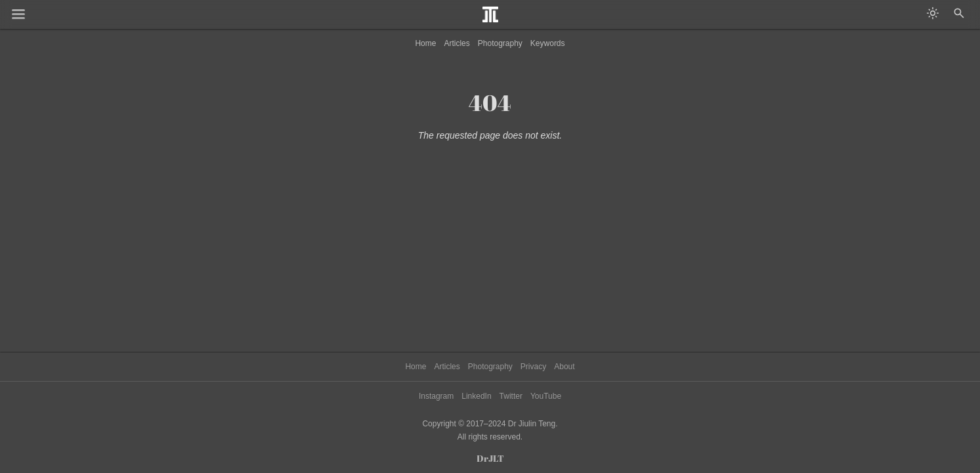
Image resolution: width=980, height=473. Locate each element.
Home (425, 43)
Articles (457, 43)
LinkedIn (476, 396)
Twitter (511, 396)
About (564, 367)
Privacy (533, 367)
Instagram (436, 396)
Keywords (548, 43)
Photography (500, 43)
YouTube (546, 396)
